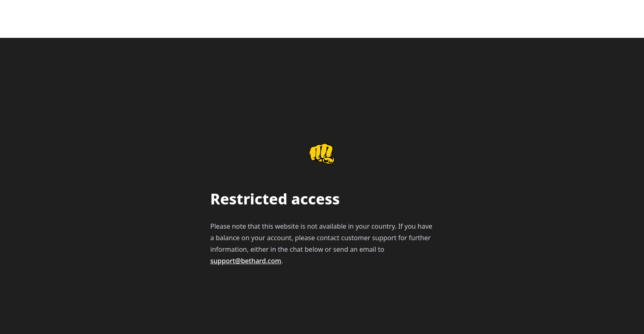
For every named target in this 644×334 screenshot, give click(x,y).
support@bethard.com (246, 261)
